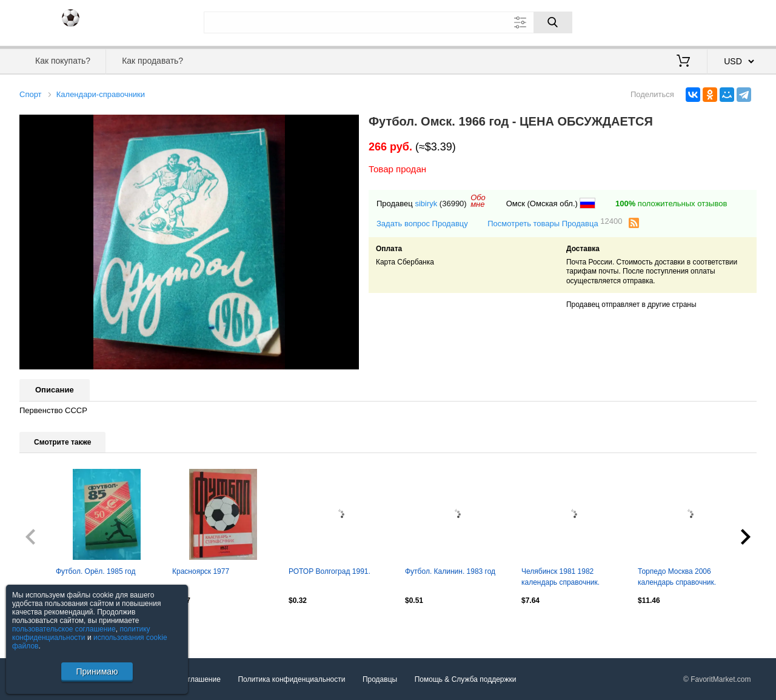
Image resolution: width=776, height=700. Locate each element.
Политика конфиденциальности (291, 679)
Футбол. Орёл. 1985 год (95, 571)
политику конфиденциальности (81, 633)
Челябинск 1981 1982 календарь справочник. (560, 577)
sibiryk (426, 204)
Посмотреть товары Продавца (555, 223)
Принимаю (97, 671)
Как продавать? (152, 61)
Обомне (478, 201)
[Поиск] (553, 22)
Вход (686, 21)
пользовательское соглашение (64, 629)
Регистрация (732, 21)
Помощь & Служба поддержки (466, 679)
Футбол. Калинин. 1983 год (450, 571)
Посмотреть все (46, 626)
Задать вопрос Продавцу (422, 224)
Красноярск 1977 (201, 571)
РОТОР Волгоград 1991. (329, 571)
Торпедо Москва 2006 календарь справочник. (677, 577)
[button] (348, 126)
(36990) (453, 204)
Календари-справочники (101, 94)
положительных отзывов (671, 204)
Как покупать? (63, 61)
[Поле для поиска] (388, 22)
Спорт (31, 94)
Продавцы (380, 679)
